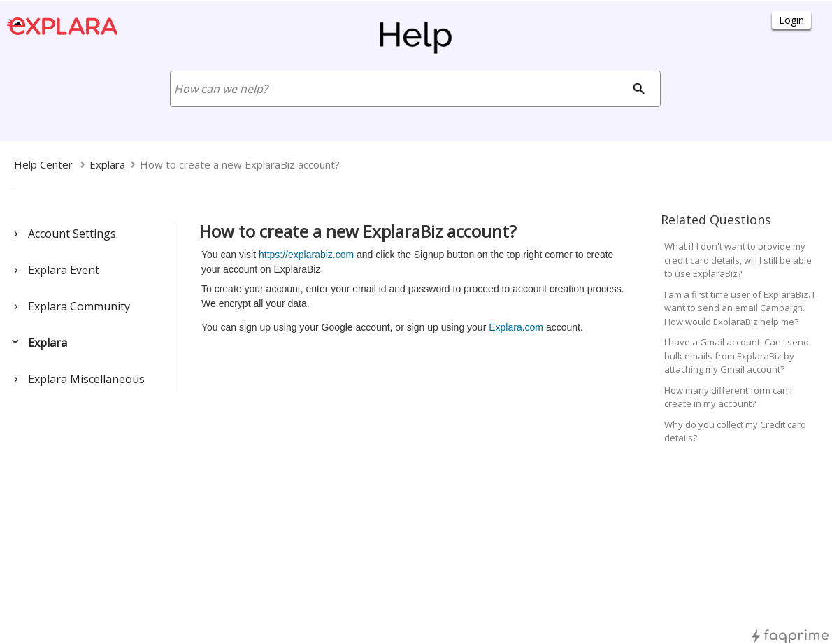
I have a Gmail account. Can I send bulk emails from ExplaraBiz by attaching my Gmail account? (737, 356)
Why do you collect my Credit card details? (735, 431)
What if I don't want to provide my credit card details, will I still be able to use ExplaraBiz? (738, 260)
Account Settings (72, 234)
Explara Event (64, 270)
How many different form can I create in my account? (728, 397)
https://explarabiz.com (305, 255)
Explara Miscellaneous (86, 379)
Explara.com (516, 327)
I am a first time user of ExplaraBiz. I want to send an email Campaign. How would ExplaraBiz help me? (739, 308)
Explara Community (79, 306)
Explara (48, 343)
